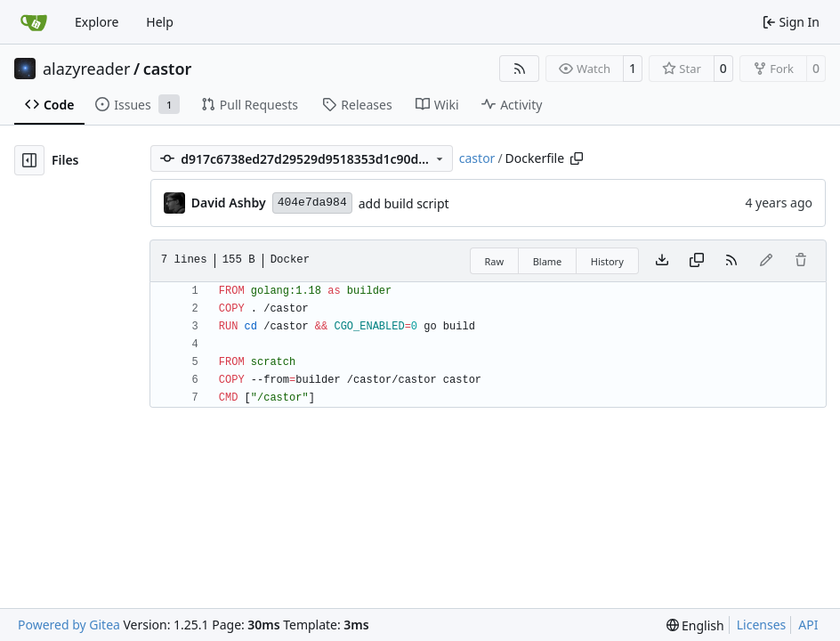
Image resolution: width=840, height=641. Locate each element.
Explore (97, 22)
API (808, 625)
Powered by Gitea (69, 625)
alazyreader (86, 69)
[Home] (34, 22)
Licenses (762, 625)
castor (168, 69)
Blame (548, 261)
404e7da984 (312, 203)
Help (160, 22)
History (607, 261)
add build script (404, 203)
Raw (495, 261)
